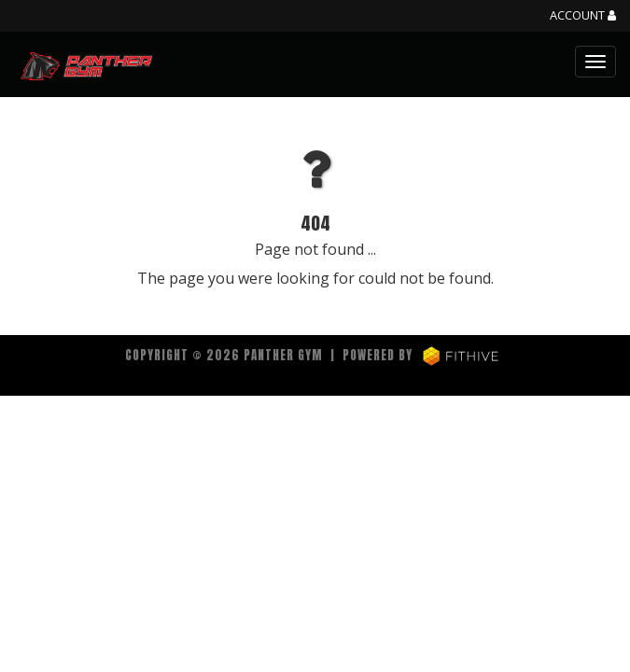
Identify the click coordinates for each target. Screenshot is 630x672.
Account (583, 16)
